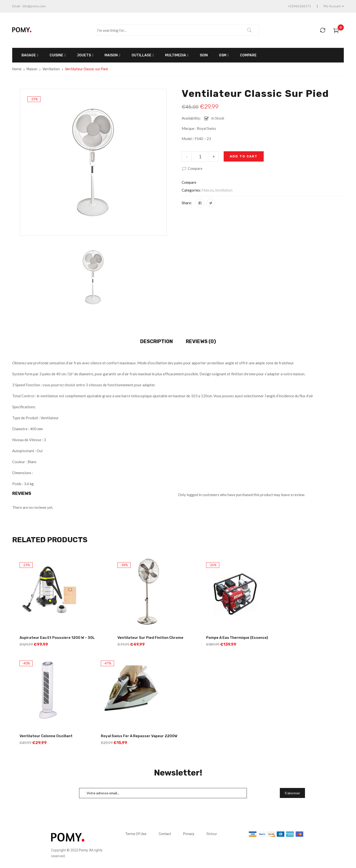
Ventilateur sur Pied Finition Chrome (150, 638)
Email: (16, 6)
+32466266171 (299, 6)
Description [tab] (157, 341)
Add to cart (244, 156)
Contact (165, 834)
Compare (195, 168)
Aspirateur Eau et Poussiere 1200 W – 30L (57, 638)
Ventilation (51, 69)
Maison (32, 69)
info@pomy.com (34, 6)
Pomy (83, 850)
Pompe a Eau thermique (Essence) (237, 638)
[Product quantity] (200, 156)
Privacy (189, 834)
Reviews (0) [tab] (201, 341)
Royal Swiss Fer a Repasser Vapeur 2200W (139, 736)
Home (17, 69)
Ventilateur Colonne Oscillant (46, 736)
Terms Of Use (136, 834)
